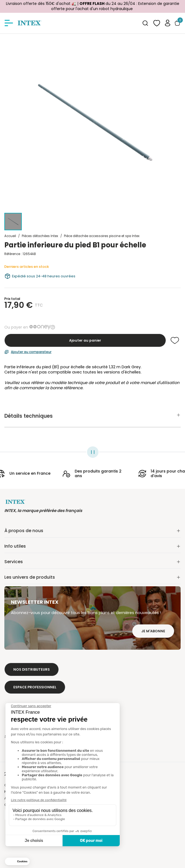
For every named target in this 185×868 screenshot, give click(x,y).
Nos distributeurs (32, 669)
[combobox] (145, 23)
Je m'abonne (153, 631)
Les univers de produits (92, 577)
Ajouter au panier (85, 340)
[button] (168, 23)
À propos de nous (92, 531)
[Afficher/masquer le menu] (9, 23)
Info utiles (92, 546)
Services (92, 562)
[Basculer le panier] (177, 23)
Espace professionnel (35, 687)
